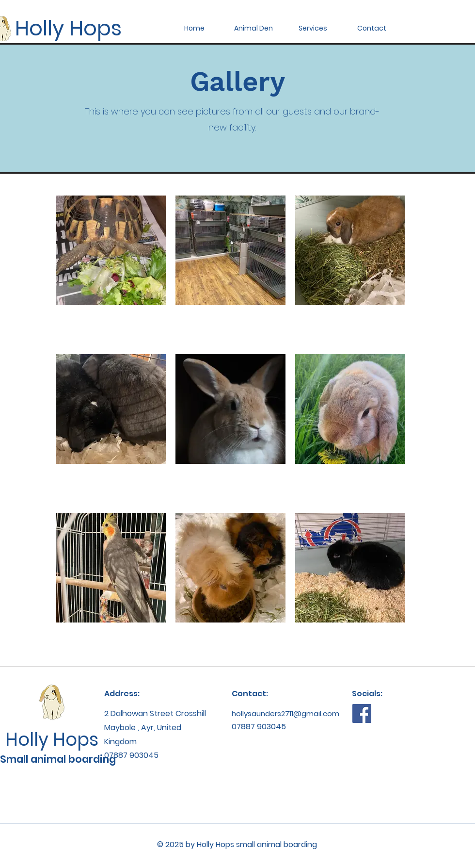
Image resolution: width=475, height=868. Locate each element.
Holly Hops (68, 28)
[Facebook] (362, 713)
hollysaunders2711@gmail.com (285, 713)
